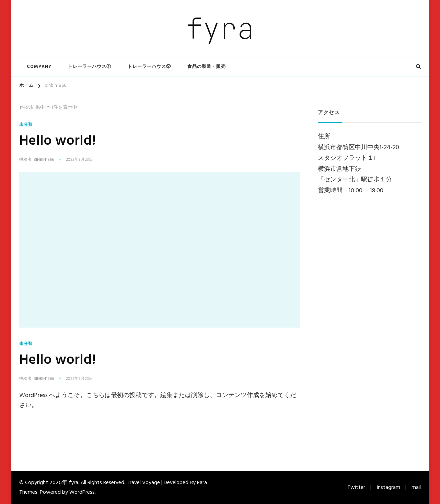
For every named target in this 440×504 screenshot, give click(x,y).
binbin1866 (44, 160)
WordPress (82, 492)
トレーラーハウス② (149, 67)
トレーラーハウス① (90, 67)
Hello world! (57, 141)
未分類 (26, 125)
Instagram (388, 488)
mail (416, 488)
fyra (220, 28)
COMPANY (39, 67)
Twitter (356, 488)
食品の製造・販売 (207, 67)
